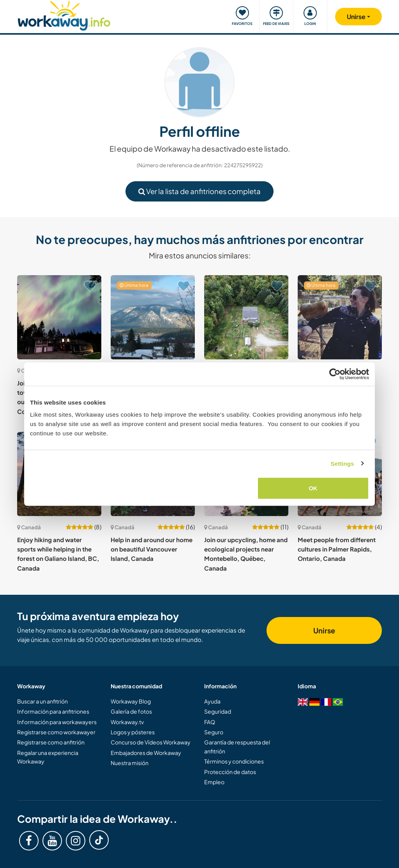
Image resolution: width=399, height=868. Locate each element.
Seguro (214, 732)
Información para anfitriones (53, 711)
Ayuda (212, 701)
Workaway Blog (131, 701)
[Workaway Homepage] (64, 15)
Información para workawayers (57, 722)
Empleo (214, 782)
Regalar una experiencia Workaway (48, 757)
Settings (343, 463)
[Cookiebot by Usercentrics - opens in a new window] (335, 374)
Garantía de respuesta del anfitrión (237, 746)
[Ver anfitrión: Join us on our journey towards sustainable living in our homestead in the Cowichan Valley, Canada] (59, 317)
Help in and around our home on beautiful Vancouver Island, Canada (152, 549)
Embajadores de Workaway (146, 753)
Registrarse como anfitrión (51, 742)
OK (313, 488)
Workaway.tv (127, 722)
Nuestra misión (130, 763)
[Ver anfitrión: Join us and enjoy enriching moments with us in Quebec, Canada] (246, 317)
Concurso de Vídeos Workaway (151, 742)
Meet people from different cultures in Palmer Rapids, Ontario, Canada (337, 549)
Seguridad (218, 711)
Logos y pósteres (133, 732)
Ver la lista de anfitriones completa (199, 191)
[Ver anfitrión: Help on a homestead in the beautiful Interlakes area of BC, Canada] (340, 317)
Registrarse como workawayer (56, 732)
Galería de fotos (131, 711)
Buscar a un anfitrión (42, 701)
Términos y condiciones (234, 761)
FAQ (210, 722)
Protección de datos (230, 772)
